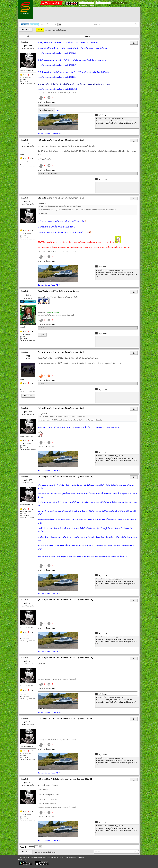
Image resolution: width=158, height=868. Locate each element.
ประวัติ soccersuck (71, 858)
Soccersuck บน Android (52, 313)
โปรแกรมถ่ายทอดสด (36, 858)
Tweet (58, 110)
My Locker (101, 115)
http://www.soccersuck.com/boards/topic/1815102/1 (58, 89)
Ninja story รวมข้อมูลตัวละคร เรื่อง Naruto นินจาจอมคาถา (116, 121)
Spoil (42, 335)
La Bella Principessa (51, 174)
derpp (28, 356)
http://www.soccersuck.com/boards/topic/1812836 (57, 53)
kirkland (41, 106)
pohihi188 (28, 46)
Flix (28, 143)
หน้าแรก (20, 858)
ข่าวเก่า (26, 858)
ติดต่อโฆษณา (82, 858)
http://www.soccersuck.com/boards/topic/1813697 (57, 65)
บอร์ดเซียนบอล (61, 30)
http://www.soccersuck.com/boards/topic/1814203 (57, 77)
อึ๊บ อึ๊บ (28, 295)
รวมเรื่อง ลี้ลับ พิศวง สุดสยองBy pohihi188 (110, 119)
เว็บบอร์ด (62, 858)
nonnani (47, 106)
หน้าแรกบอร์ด (50, 30)
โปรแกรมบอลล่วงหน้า (51, 858)
